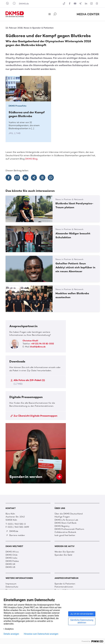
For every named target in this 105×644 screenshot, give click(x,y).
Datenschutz (12, 587)
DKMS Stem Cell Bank (66, 523)
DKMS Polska (12, 561)
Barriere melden (15, 535)
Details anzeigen (11, 634)
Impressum (11, 584)
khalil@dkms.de (38, 347)
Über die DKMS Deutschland (69, 514)
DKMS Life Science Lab (66, 520)
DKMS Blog (31, 159)
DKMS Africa (12, 552)
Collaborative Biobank (65, 532)
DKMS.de (24, 4)
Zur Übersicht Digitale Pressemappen (34, 416)
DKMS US (10, 567)
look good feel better (65, 535)
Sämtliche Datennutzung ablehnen (82, 621)
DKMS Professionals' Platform (69, 529)
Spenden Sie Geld (63, 555)
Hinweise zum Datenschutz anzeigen (41, 634)
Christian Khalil (30, 341)
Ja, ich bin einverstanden (82, 614)
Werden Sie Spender (65, 552)
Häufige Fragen (62, 517)
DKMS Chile (12, 555)
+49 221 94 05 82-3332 (42, 344)
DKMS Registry (62, 526)
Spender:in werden (36, 453)
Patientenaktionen (64, 587)
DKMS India (11, 558)
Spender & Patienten (65, 584)
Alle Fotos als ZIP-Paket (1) (28, 382)
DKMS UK (10, 564)
